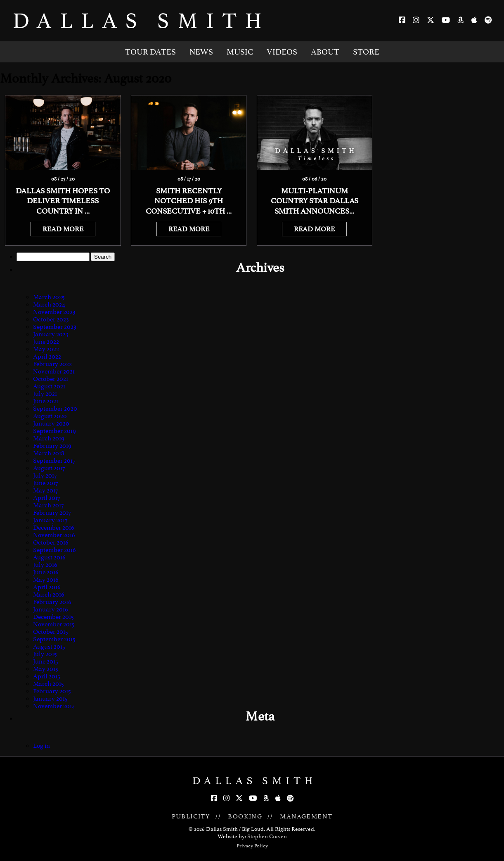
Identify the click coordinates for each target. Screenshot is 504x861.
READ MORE (63, 229)
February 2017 (52, 513)
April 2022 (47, 357)
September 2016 (54, 550)
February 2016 (52, 602)
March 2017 (48, 505)
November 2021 (54, 371)
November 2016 (54, 535)
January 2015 (50, 699)
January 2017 (50, 520)
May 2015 (46, 669)
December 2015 (53, 617)
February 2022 (52, 364)
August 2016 (49, 557)
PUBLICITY (191, 816)
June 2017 (45, 483)
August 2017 (49, 468)
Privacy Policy (252, 846)
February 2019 (52, 446)
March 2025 (49, 297)
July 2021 (45, 394)
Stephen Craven (267, 836)
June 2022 (46, 342)
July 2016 (45, 565)
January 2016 (51, 609)
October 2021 (51, 379)
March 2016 (49, 595)
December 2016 (54, 528)
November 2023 (54, 312)
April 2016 (47, 587)
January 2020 (51, 423)
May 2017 (45, 490)
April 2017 (46, 498)
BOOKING (245, 816)
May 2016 (46, 580)
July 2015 (45, 654)
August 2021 (49, 386)
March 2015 (49, 684)
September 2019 (54, 431)
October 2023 (51, 319)
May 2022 (46, 349)
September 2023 (55, 327)
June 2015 (46, 661)
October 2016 (51, 542)
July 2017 (45, 476)
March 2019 (49, 438)
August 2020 (50, 416)
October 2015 (51, 632)
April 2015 (47, 676)
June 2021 (46, 401)
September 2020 (55, 409)
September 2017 (54, 461)
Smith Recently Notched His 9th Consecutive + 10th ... (189, 201)
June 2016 (46, 572)
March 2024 (49, 304)
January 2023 (51, 334)
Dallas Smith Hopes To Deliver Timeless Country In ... (63, 201)
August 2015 (49, 647)
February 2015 (52, 691)
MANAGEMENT (306, 816)
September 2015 (54, 639)
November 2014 (54, 706)
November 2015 (54, 624)
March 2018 (49, 453)
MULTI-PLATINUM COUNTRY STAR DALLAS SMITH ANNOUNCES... (315, 201)
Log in (41, 746)
